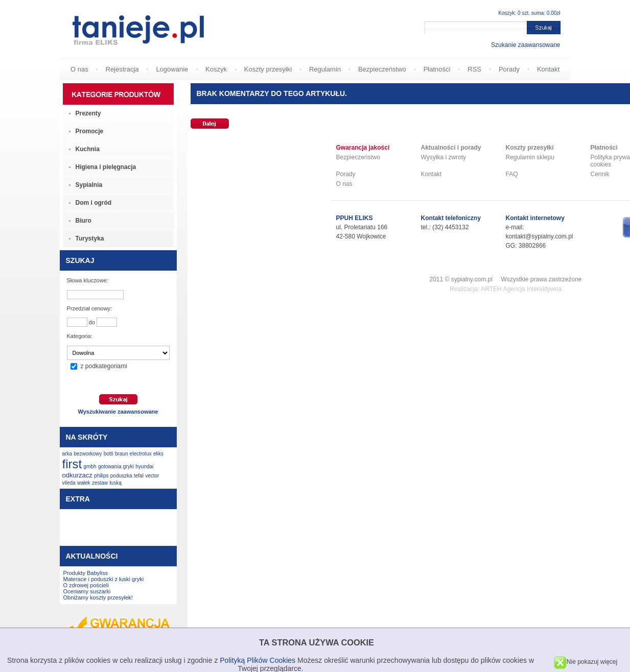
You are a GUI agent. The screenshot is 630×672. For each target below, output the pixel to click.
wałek (84, 483)
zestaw (100, 483)
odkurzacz (77, 475)
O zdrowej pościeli (86, 585)
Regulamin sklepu (530, 157)
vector (152, 476)
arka (67, 454)
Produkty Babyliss (86, 573)
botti (109, 454)
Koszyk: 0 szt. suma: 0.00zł (529, 13)
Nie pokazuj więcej (586, 662)
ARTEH (491, 289)
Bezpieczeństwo (382, 69)
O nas (79, 69)
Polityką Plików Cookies (258, 660)
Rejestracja (122, 69)
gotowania (110, 466)
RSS (474, 69)
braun (122, 454)
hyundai (144, 466)
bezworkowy (88, 454)
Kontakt (548, 69)
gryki (129, 466)
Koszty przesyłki (268, 69)
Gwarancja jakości (363, 148)
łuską (115, 483)
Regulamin (325, 69)
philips (101, 476)
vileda (69, 483)
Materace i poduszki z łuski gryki (104, 579)
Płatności (437, 69)
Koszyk (216, 69)
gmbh (90, 466)
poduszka (121, 476)
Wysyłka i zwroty (444, 157)
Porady (509, 69)
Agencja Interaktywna (532, 289)
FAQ (512, 174)
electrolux (141, 454)
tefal (139, 476)
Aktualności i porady (451, 148)
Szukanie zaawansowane (526, 45)
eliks (158, 454)
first (72, 464)
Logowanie (172, 69)
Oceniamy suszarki (87, 591)
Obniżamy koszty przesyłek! (98, 597)
